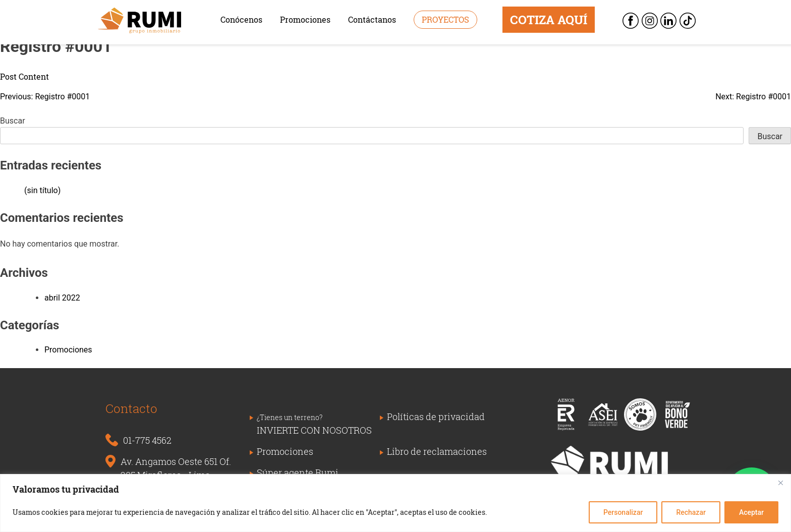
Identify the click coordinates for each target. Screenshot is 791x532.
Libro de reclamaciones (437, 451)
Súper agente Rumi (298, 472)
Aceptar (751, 512)
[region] (395, 503)
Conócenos (241, 19)
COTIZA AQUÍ (549, 20)
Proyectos (445, 19)
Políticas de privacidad (436, 417)
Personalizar (623, 512)
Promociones (305, 19)
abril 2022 (62, 298)
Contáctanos (372, 19)
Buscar (13, 121)
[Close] (780, 483)
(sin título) (42, 190)
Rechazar (691, 512)
